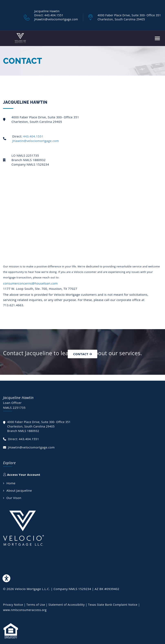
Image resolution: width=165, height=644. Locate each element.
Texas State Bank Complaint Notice (113, 605)
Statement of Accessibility (67, 605)
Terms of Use (36, 605)
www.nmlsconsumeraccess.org (25, 610)
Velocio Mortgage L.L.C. (33, 589)
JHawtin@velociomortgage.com (36, 141)
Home (11, 483)
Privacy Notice (13, 605)
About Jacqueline (19, 490)
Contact (83, 354)
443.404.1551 (33, 136)
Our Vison (14, 498)
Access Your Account (22, 475)
